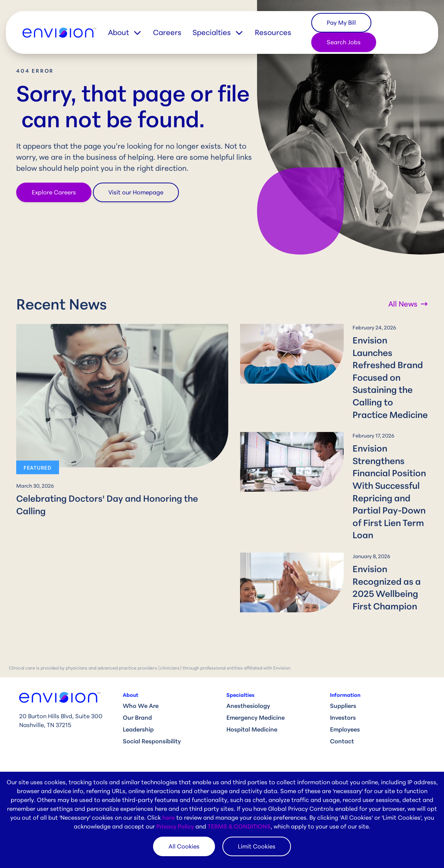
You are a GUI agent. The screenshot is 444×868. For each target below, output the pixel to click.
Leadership (138, 692)
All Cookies (184, 846)
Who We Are (141, 668)
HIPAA (338, 763)
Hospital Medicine (252, 692)
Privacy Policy (175, 826)
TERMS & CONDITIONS (239, 826)
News (234, 751)
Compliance (347, 751)
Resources (273, 32)
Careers (167, 32)
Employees (345, 692)
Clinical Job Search (150, 763)
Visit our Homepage (136, 192)
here (169, 817)
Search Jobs (344, 42)
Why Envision (142, 751)
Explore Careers (54, 192)
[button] (131, 32)
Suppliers (343, 668)
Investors (343, 680)
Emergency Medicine (256, 680)
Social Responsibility (152, 704)
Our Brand (137, 680)
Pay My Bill (341, 23)
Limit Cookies (257, 846)
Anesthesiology (248, 668)
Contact (342, 704)
